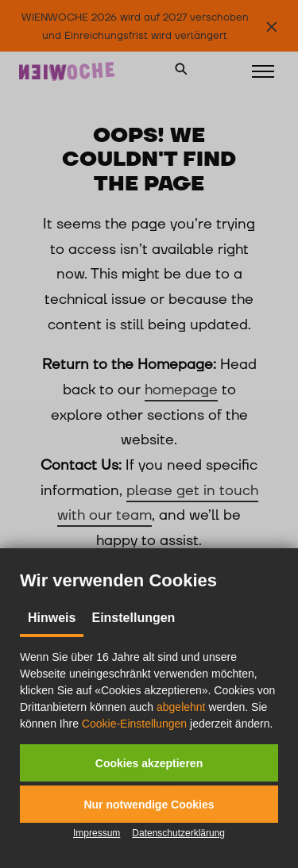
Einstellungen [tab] (133, 618)
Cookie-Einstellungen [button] (134, 724)
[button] (149, 763)
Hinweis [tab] (52, 618)
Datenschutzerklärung (178, 833)
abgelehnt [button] (181, 707)
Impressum (97, 833)
